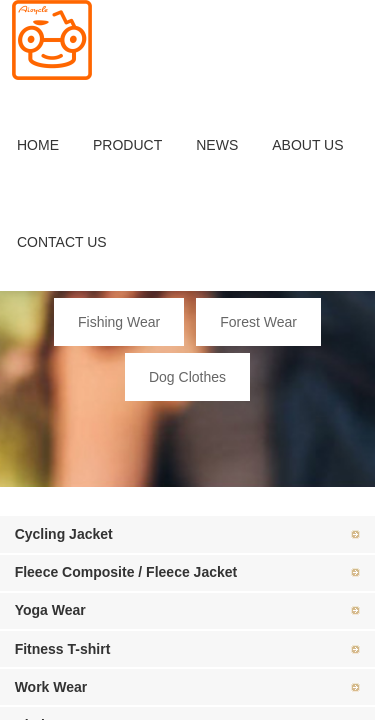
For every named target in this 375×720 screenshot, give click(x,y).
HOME (38, 145)
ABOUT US (307, 145)
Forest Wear (258, 322)
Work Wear (51, 687)
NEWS (217, 145)
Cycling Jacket (64, 534)
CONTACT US (62, 242)
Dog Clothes (187, 377)
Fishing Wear (119, 322)
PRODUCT (127, 145)
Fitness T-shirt (63, 649)
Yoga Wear (50, 610)
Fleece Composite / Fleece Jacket (126, 572)
